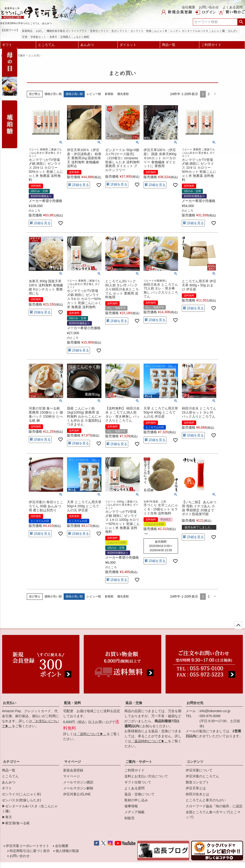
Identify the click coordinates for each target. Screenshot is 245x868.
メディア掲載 (134, 812)
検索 (241, 22)
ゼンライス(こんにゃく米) (21, 794)
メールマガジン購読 (78, 782)
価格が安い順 (53, 94)
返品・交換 (134, 703)
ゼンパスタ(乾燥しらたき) (21, 800)
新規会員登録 (73, 770)
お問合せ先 (195, 703)
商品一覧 (169, 45)
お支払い (10, 703)
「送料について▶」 (92, 734)
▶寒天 (7, 817)
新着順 (109, 94)
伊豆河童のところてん (202, 776)
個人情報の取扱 (67, 851)
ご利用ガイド (211, 45)
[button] (215, 94)
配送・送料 (72, 703)
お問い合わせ (209, 7)
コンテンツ (195, 762)
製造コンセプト (197, 782)
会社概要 (189, 7)
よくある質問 (233, 7)
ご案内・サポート (139, 762)
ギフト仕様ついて (138, 782)
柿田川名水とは (197, 794)
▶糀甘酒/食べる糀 (16, 823)
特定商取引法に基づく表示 (30, 851)
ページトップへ (238, 625)
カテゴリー (11, 762)
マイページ (72, 762)
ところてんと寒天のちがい (206, 800)
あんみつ (87, 45)
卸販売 (129, 818)
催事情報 (131, 806)
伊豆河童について (199, 770)
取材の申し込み (136, 800)
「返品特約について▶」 (150, 741)
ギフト (7, 45)
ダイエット (128, 45)
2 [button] (209, 94)
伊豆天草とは (196, 788)
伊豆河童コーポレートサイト (28, 846)
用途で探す (19, 55)
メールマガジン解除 (78, 788)
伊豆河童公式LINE (77, 794)
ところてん (46, 45)
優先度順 (123, 94)
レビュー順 (94, 94)
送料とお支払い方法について (146, 776)
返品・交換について (139, 794)
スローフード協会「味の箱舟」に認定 (214, 806)
